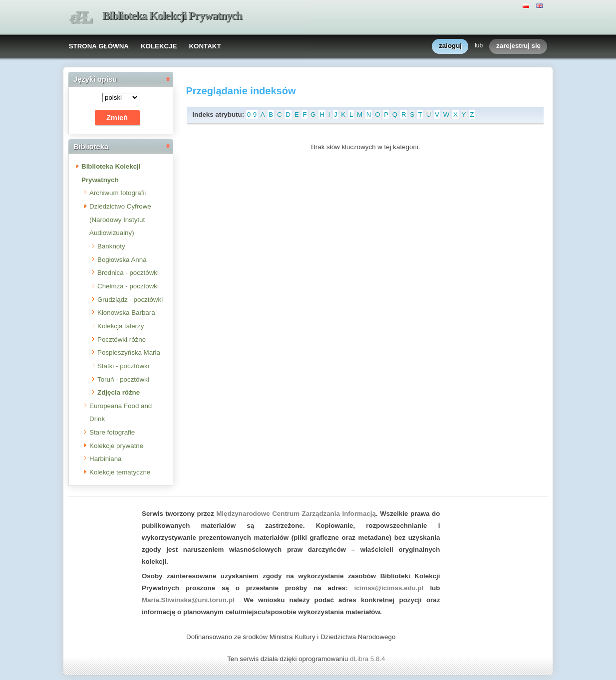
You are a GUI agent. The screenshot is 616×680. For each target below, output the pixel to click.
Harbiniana (105, 459)
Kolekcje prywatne (116, 446)
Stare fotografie (112, 432)
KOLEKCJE (159, 46)
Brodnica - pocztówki (128, 273)
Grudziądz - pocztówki (130, 300)
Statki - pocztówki (123, 366)
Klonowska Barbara (126, 313)
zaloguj (450, 46)
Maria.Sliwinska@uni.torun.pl (188, 600)
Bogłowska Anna (122, 260)
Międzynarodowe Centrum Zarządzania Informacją (296, 514)
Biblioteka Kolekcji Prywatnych (172, 16)
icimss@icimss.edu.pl (389, 588)
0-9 (252, 114)
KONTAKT (205, 46)
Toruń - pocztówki (123, 379)
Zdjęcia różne (119, 392)
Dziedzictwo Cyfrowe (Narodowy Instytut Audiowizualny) (120, 220)
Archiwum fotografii (118, 193)
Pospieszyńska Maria (129, 352)
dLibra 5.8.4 (368, 659)
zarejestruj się (518, 46)
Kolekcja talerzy (121, 326)
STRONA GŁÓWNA (99, 46)
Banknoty (111, 246)
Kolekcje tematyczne (120, 472)
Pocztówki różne (122, 340)
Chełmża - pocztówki (128, 286)
